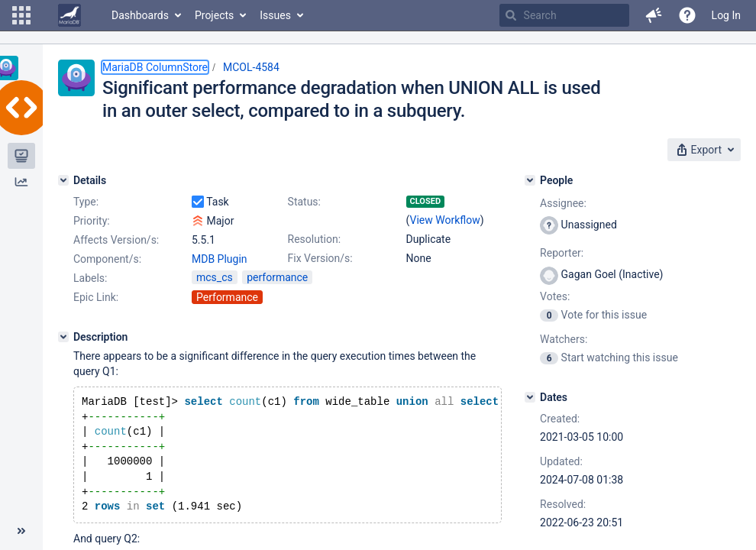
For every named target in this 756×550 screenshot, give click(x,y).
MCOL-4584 (251, 67)
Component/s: (107, 259)
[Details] (63, 180)
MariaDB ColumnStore (155, 67)
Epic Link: (96, 297)
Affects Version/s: (116, 240)
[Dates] (530, 397)
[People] (530, 180)
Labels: (90, 278)
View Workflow (445, 220)
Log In (726, 15)
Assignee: (563, 203)
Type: (86, 202)
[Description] (63, 337)
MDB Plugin (220, 259)
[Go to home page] (69, 15)
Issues (275, 15)
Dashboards (140, 15)
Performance (227, 297)
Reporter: (562, 253)
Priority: (92, 221)
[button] (21, 15)
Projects (214, 15)
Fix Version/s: (320, 258)
